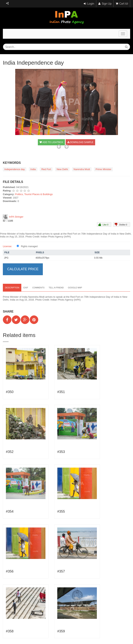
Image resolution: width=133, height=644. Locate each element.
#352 (10, 452)
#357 (61, 571)
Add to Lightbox (51, 142)
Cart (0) (122, 4)
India (33, 169)
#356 (10, 571)
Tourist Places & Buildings (39, 194)
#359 (61, 631)
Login (89, 4)
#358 (10, 631)
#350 (10, 392)
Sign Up (105, 4)
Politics (19, 194)
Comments (38, 288)
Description (12, 288)
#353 (61, 452)
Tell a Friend (56, 288)
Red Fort (46, 169)
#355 (61, 511)
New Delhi (62, 169)
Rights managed (29, 246)
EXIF (26, 288)
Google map (75, 288)
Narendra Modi (82, 169)
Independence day (15, 169)
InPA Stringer (16, 217)
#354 (10, 511)
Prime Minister (103, 169)
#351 (61, 392)
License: (7, 246)
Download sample (80, 142)
